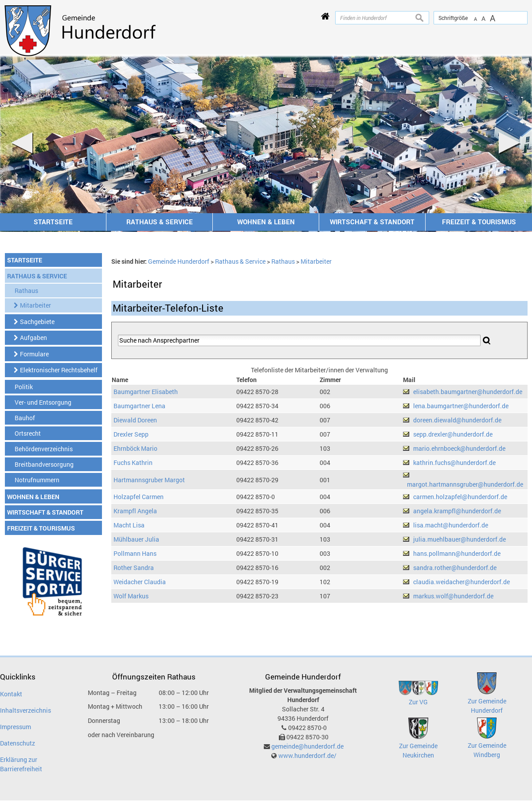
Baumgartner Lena (139, 406)
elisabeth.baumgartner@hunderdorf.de (468, 392)
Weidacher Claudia (140, 582)
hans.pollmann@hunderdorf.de (457, 553)
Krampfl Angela (135, 511)
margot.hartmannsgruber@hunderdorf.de (465, 484)
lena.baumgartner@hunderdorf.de (461, 406)
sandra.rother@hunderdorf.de (455, 568)
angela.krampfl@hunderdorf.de (457, 511)
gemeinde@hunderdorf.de (307, 746)
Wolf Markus (131, 596)
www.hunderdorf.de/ (307, 755)
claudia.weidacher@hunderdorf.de (462, 582)
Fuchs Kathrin (133, 463)
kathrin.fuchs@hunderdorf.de (454, 463)
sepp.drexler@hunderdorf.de (453, 434)
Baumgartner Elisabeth (146, 392)
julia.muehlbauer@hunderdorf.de (460, 539)
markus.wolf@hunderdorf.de (453, 596)
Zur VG (418, 702)
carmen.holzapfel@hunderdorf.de (460, 497)
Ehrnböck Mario (135, 448)
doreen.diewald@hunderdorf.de (457, 420)
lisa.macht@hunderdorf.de (451, 525)
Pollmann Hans (135, 553)
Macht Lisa (129, 525)
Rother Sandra (134, 568)
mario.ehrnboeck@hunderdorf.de (459, 448)
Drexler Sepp (131, 434)
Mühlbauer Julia (136, 539)
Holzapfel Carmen (139, 497)
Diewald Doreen (135, 420)
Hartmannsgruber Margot (149, 480)
